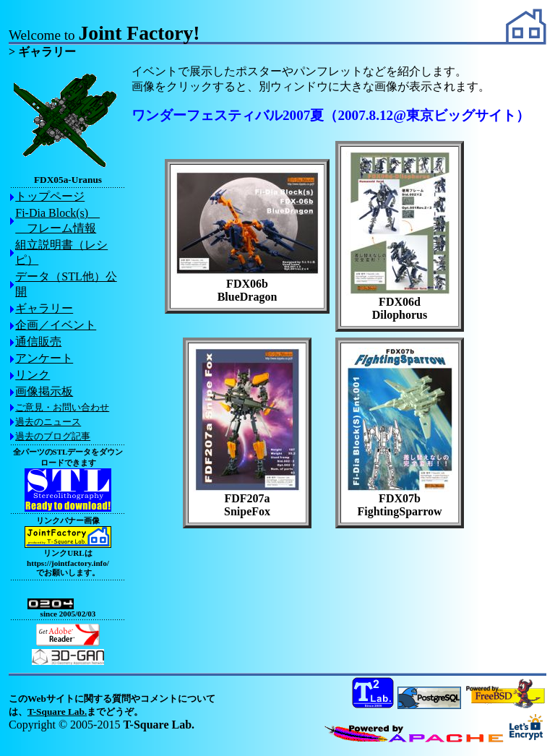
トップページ (50, 196)
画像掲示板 (44, 391)
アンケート (44, 358)
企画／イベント (56, 325)
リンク (33, 375)
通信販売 (38, 342)
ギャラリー (44, 308)
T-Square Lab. (57, 712)
